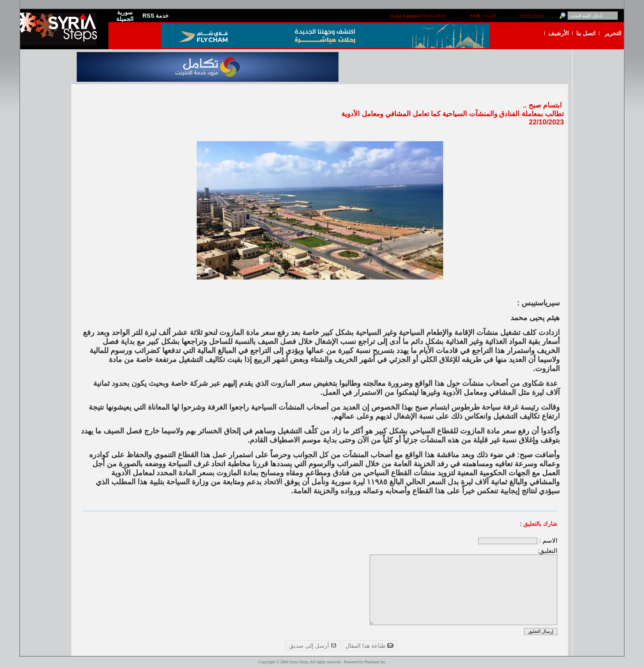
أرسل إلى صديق (313, 646)
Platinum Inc (375, 662)
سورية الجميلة (125, 16)
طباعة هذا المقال (369, 646)
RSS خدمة (156, 16)
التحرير (613, 33)
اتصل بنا (586, 33)
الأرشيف (559, 33)
